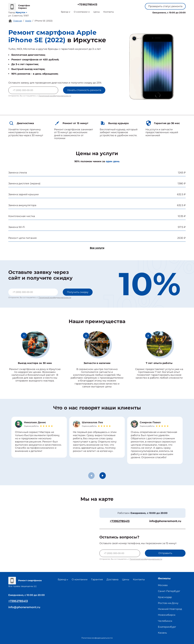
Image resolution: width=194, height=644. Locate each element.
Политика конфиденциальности (97, 638)
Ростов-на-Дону (168, 603)
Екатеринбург (167, 627)
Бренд (66, 12)
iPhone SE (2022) (43, 21)
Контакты (109, 12)
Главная (18, 21)
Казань (162, 633)
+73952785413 (87, 5)
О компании (82, 12)
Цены (96, 12)
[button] (103, 476)
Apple (28, 21)
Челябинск (165, 621)
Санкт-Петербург (169, 591)
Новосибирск (167, 615)
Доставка (112, 579)
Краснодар (165, 597)
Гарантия (97, 579)
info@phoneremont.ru (165, 521)
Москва (163, 585)
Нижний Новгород (170, 609)
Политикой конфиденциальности (55, 96)
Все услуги (97, 248)
